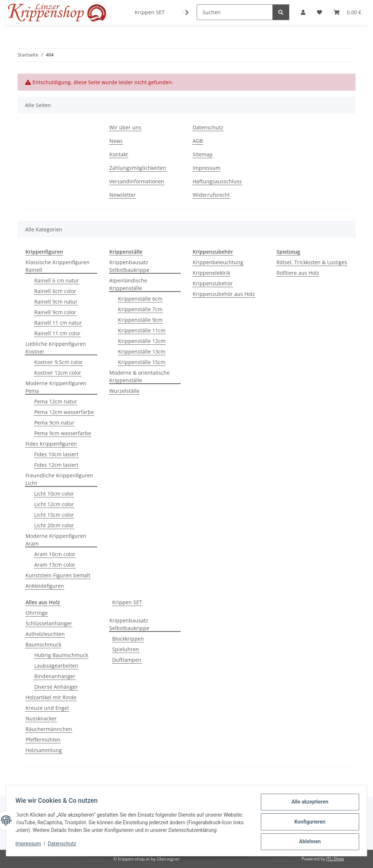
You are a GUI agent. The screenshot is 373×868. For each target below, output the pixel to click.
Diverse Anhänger (56, 687)
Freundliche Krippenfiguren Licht (59, 479)
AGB (198, 141)
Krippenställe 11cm (142, 330)
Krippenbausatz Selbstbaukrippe (129, 266)
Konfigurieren (307, 820)
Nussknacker (41, 718)
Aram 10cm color (55, 554)
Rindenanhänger (55, 676)
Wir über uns (125, 127)
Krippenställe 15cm (142, 362)
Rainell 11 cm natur (58, 323)
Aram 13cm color (55, 565)
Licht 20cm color (54, 525)
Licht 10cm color (54, 494)
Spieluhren (126, 649)
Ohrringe (37, 613)
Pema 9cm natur (54, 423)
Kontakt (119, 154)
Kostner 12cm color (58, 373)
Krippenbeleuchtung (218, 262)
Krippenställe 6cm (140, 299)
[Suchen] (235, 12)
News (116, 141)
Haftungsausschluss (217, 181)
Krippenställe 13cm (142, 351)
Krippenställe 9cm (140, 320)
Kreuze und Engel (47, 708)
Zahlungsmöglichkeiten (138, 168)
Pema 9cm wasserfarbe (63, 433)
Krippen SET (127, 602)
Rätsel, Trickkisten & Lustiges (312, 262)
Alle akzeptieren (307, 801)
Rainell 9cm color (55, 312)
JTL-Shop (335, 859)
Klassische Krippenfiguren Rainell (58, 266)
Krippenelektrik (211, 273)
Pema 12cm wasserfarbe (64, 412)
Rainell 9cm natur (56, 302)
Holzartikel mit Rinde (51, 697)
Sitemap (203, 154)
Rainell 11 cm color (57, 333)
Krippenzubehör (213, 283)
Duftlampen (127, 660)
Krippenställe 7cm (140, 309)
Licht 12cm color (54, 504)
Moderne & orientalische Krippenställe (140, 376)
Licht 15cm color (54, 515)
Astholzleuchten (45, 634)
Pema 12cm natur (56, 401)
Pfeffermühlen (43, 740)
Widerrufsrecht (211, 195)
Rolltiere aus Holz (298, 273)
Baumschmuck (43, 644)
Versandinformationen (137, 181)
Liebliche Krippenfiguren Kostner (56, 348)
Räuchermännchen (49, 729)
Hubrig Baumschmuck (61, 655)
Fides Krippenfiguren (51, 444)
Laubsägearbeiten (56, 666)
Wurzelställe (124, 391)
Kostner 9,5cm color (58, 362)
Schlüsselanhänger (49, 623)
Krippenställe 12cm (142, 341)
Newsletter (123, 195)
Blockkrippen (128, 639)
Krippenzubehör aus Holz (224, 294)
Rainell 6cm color (55, 291)
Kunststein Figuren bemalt (58, 575)
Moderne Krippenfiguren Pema (56, 387)
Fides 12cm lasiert (56, 465)
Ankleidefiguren (45, 586)
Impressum (31, 846)
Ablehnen (307, 839)
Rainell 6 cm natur (57, 280)
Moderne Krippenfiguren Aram (56, 540)
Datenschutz (64, 846)
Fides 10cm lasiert (56, 454)
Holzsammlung (44, 750)
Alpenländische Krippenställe (128, 284)
